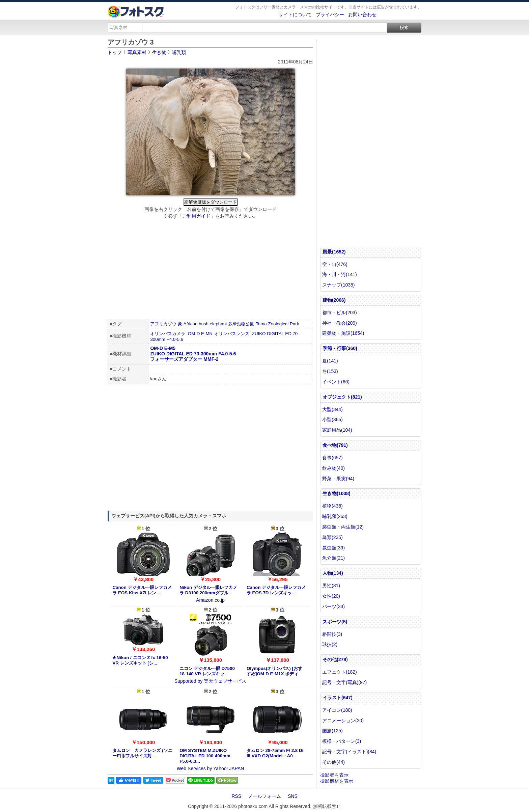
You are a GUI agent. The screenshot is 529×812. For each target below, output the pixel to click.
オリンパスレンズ (232, 334)
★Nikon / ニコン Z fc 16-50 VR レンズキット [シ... (140, 660)
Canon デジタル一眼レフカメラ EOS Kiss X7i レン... (142, 590)
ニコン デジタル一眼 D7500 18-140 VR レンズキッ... (207, 671)
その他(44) (333, 762)
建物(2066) (334, 300)
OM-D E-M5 (200, 334)
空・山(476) (335, 264)
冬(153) (330, 371)
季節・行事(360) (340, 348)
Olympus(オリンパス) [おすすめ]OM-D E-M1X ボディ (274, 671)
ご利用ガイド (196, 216)
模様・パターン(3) (342, 741)
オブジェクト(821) (342, 397)
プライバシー (330, 15)
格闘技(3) (332, 634)
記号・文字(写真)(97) (344, 682)
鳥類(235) (332, 537)
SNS (293, 796)
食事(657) (332, 458)
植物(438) (332, 506)
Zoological (278, 324)
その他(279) (335, 659)
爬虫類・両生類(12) (343, 527)
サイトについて (295, 15)
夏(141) (330, 361)
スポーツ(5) (335, 622)
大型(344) (332, 409)
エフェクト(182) (340, 672)
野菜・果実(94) (338, 479)
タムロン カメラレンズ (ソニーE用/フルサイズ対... (142, 753)
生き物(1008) (336, 493)
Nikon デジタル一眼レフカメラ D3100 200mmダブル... (208, 590)
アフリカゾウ (163, 324)
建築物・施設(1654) (343, 333)
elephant (218, 324)
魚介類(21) (333, 558)
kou (154, 379)
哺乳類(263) (335, 516)
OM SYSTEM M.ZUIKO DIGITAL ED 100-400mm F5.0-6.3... (205, 756)
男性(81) (331, 586)
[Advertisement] (210, 270)
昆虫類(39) (333, 548)
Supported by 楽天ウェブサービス (210, 681)
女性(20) (331, 596)
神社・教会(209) (340, 323)
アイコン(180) (337, 710)
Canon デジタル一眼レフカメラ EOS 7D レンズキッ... (276, 590)
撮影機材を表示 (337, 781)
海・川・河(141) (340, 274)
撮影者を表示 (334, 775)
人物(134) (333, 573)
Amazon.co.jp (210, 600)
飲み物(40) (333, 468)
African (190, 324)
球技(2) (330, 644)
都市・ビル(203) (340, 313)
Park (294, 324)
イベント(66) (336, 382)
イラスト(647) (338, 698)
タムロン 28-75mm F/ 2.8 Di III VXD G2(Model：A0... (275, 753)
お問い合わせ (362, 15)
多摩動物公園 (241, 324)
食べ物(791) (335, 445)
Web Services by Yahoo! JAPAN (211, 768)
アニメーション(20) (343, 721)
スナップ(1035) (338, 285)
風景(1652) (334, 252)
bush (204, 324)
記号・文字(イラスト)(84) (349, 752)
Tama (261, 324)
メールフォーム (264, 796)
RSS (236, 796)
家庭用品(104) (337, 430)
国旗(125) (332, 731)
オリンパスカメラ (168, 334)
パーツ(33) (333, 606)
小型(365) (332, 419)
